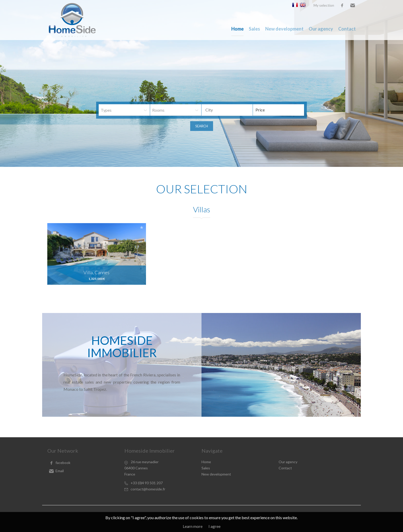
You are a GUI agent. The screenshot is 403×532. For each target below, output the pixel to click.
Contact (347, 29)
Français (295, 5)
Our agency (321, 29)
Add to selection (142, 227)
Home (237, 29)
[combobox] (227, 110)
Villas (202, 209)
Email (353, 5)
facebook (342, 5)
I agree (214, 526)
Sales (254, 29)
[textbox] (231, 110)
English (303, 5)
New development (284, 29)
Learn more (193, 526)
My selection (324, 5)
